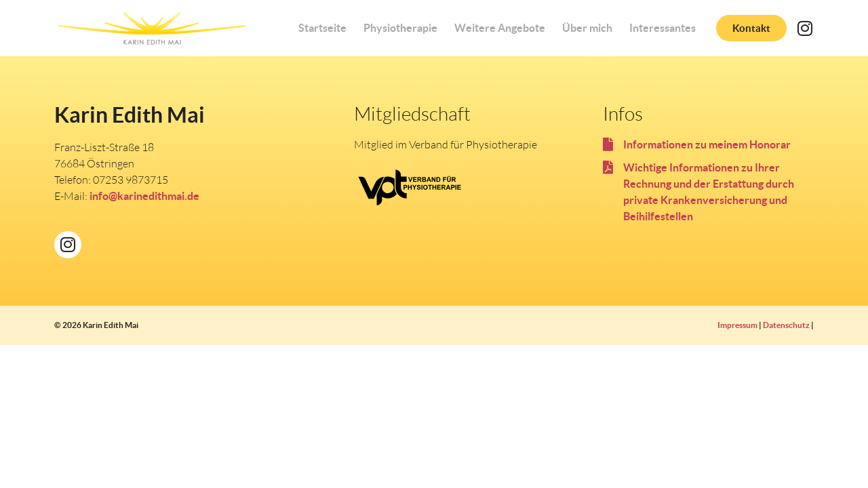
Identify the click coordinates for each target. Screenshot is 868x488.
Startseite (322, 28)
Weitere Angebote (500, 28)
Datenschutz (786, 325)
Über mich (587, 28)
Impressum (737, 325)
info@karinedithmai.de (144, 196)
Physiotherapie (400, 28)
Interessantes (663, 28)
